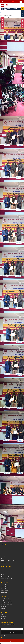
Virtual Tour (3, 619)
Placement (3, 553)
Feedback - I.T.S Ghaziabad (6, 579)
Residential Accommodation (7, 605)
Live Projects (3, 607)
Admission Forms (4, 587)
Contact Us (3, 557)
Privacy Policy (3, 563)
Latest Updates (3, 23)
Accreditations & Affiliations (6, 601)
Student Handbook (5, 593)
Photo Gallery (4, 615)
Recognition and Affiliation (6, 599)
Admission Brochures (5, 585)
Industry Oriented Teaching (6, 603)
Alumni (2, 575)
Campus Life (3, 573)
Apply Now (23, 14)
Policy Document (4, 591)
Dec (1, 13)
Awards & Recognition (5, 551)
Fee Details (3, 571)
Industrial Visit (4, 609)
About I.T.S (3, 547)
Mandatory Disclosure (5, 589)
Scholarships (3, 569)
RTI (1, 559)
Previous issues (4, 635)
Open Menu (2, 5)
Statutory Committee (5, 577)
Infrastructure (4, 549)
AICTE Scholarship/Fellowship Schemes (9, 561)
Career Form (3, 555)
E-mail (3, 627)
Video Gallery (3, 617)
